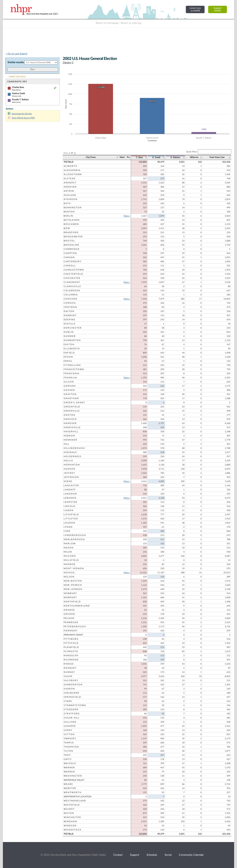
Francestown (74, 369)
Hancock (70, 419)
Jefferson (71, 477)
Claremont (72, 282)
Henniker (70, 440)
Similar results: (16, 62)
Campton (70, 253)
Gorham (70, 386)
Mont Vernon (74, 568)
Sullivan (70, 722)
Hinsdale (70, 452)
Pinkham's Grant (73, 635)
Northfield (72, 602)
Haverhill (71, 432)
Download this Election (20, 114)
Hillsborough (74, 448)
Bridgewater (73, 237)
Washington (73, 776)
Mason (69, 548)
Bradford (71, 232)
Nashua (69, 573)
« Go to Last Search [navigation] (17, 54)
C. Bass (139, 157)
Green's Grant (74, 403)
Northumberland (77, 606)
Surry (68, 730)
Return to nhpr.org (131, 23)
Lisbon (69, 510)
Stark (68, 701)
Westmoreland (75, 801)
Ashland (70, 195)
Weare (68, 784)
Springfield (72, 697)
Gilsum (69, 382)
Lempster (70, 502)
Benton (69, 212)
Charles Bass (18, 87)
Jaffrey (69, 473)
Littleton (71, 519)
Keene (68, 481)
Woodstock (73, 830)
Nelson (69, 577)
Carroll (70, 266)
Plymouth (71, 651)
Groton (69, 415)
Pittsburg (71, 639)
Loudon (69, 523)
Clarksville (72, 286)
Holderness (73, 456)
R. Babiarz (175, 157)
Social (168, 855)
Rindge (69, 664)
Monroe (70, 564)
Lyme (67, 531)
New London (73, 589)
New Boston (73, 581)
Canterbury (73, 262)
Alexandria (72, 170)
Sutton (69, 734)
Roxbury (70, 668)
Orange (69, 610)
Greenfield (72, 407)
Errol (68, 361)
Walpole (70, 763)
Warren (69, 772)
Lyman (68, 527)
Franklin (70, 378)
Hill (67, 444)
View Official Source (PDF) (21, 118)
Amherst (70, 183)
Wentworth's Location (77, 797)
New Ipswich (73, 585)
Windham (70, 821)
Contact (118, 855)
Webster (70, 788)
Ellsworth (72, 349)
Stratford (72, 714)
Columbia (71, 295)
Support (135, 855)
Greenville (72, 411)
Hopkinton (72, 465)
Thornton (71, 747)
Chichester (72, 278)
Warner (69, 768)
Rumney (69, 672)
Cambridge (72, 249)
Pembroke (71, 622)
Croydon (70, 307)
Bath (67, 203)
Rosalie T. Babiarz (20, 100)
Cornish (70, 303)
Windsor (70, 826)
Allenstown (73, 174)
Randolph (71, 656)
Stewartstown (75, 705)
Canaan (69, 257)
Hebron (69, 436)
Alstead (70, 179)
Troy (67, 755)
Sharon (69, 689)
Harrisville (72, 427)
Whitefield (72, 805)
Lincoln (69, 506)
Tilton (68, 751)
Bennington (73, 208)
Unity (68, 759)
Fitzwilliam (72, 365)
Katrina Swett (18, 93)
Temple (69, 743)
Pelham (69, 618)
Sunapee (70, 726)
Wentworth (73, 792)
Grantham (71, 398)
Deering (70, 320)
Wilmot (69, 809)
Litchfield (71, 515)
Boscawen (71, 224)
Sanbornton (73, 685)
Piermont (71, 631)
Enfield (69, 353)
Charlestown (74, 270)
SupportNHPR (218, 9)
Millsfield (71, 560)
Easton (69, 344)
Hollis (68, 461)
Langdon (70, 494)
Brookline (71, 245)
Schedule (152, 855)
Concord (70, 299)
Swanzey (70, 739)
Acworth (70, 166)
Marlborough (74, 539)
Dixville (70, 324)
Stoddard (71, 709)
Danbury (70, 315)
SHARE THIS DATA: (17, 77)
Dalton (69, 311)
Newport (70, 597)
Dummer (70, 336)
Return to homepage (107, 23)
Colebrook (72, 291)
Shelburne (72, 693)
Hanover (70, 423)
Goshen (69, 390)
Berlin (68, 216)
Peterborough (75, 627)
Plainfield (71, 647)
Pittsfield (71, 643)
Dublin (69, 332)
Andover (70, 187)
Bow (67, 228)
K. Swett (156, 157)
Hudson (69, 469)
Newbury (70, 593)
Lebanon (70, 498)
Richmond (71, 660)
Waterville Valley (74, 780)
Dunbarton (72, 340)
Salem (68, 676)
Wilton (69, 813)
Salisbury (71, 680)
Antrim (69, 191)
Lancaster (71, 485)
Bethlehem (72, 220)
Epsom (68, 357)
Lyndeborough (75, 535)
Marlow (70, 544)
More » (127, 216)
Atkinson (71, 199)
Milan (68, 552)
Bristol (69, 241)
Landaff (70, 490)
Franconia (72, 373)
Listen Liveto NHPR (195, 9)
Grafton (70, 394)
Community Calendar (191, 855)
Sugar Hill (72, 718)
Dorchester (73, 328)
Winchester (72, 817)
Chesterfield (73, 274)
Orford (69, 614)
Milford (70, 556)
